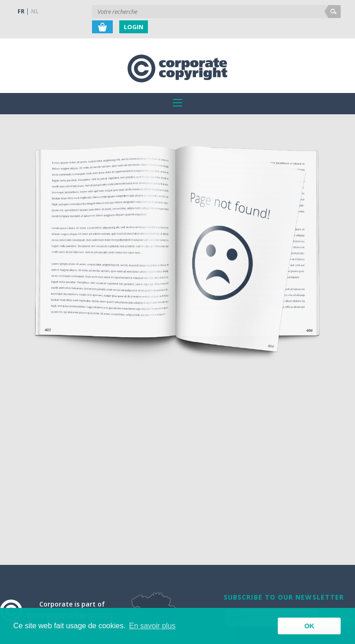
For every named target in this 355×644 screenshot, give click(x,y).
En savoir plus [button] (152, 626)
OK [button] (309, 626)
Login (134, 27)
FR (21, 11)
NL (35, 11)
